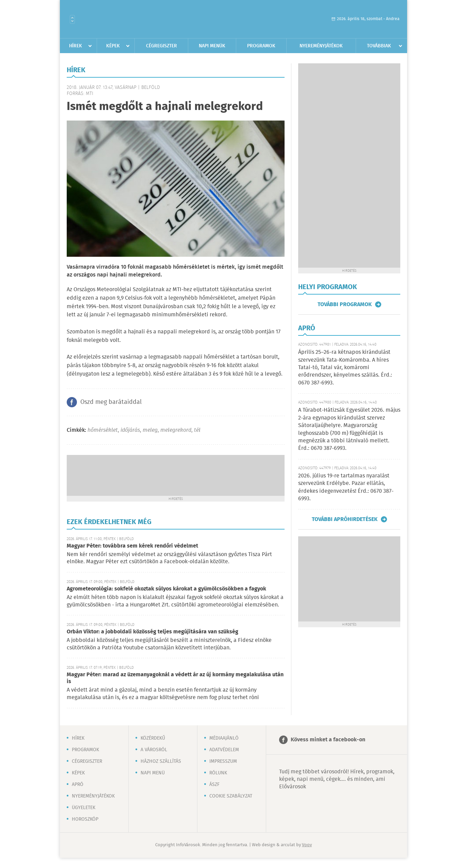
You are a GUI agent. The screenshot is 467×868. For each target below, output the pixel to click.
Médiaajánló (224, 738)
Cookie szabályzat (231, 796)
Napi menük (212, 46)
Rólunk (218, 773)
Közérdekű (153, 738)
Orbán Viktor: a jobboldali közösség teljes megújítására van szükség (152, 632)
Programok (261, 46)
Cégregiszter (162, 46)
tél (197, 430)
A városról (154, 750)
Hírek (76, 46)
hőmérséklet (103, 430)
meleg (150, 430)
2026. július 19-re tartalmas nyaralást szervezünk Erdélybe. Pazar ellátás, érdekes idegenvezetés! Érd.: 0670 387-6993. (346, 487)
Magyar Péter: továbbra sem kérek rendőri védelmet (132, 546)
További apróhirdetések (345, 519)
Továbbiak (379, 46)
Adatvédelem (224, 750)
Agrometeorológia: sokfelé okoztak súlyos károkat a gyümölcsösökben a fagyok (166, 589)
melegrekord (176, 430)
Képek (113, 46)
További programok (345, 304)
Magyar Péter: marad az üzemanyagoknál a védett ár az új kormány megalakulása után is (175, 678)
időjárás (130, 430)
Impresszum (223, 761)
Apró (78, 785)
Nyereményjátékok (321, 46)
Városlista (72, 19)
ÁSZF (214, 785)
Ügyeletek (84, 808)
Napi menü (153, 773)
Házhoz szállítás (161, 761)
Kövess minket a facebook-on (328, 740)
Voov (307, 845)
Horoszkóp (85, 819)
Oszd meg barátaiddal (111, 402)
